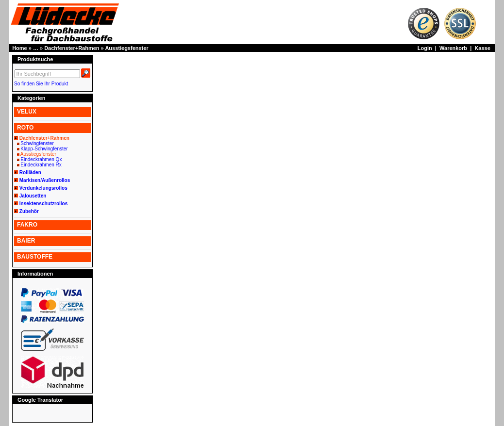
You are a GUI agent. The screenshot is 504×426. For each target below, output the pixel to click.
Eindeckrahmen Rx (41, 165)
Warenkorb (453, 48)
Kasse (482, 48)
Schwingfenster (37, 143)
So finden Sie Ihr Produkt (41, 84)
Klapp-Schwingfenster (44, 149)
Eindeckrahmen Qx (41, 159)
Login (425, 48)
